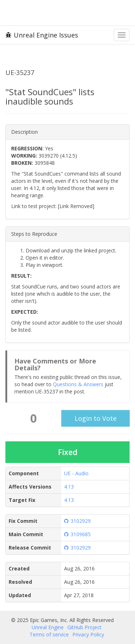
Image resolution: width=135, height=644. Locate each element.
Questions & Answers (78, 384)
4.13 (69, 487)
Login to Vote (96, 418)
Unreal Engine (48, 627)
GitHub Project (84, 627)
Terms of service (49, 634)
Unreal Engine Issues (42, 35)
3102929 (77, 521)
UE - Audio (76, 473)
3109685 (77, 534)
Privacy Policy (88, 634)
